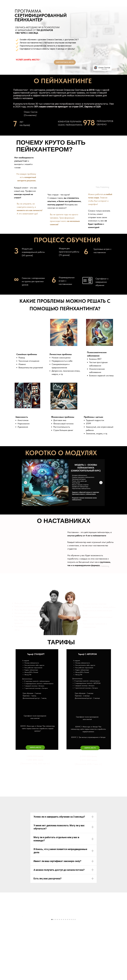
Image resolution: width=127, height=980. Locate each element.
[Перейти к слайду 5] (60, 967)
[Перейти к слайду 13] (75, 967)
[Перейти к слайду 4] (58, 967)
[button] (35, 747)
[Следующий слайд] (105, 940)
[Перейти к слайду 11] (71, 967)
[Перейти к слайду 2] (54, 967)
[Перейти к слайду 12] (73, 967)
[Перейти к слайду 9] (67, 967)
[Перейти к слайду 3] (56, 967)
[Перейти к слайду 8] (65, 967)
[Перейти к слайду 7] (63, 967)
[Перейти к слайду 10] (69, 967)
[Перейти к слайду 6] (62, 967)
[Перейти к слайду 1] (52, 967)
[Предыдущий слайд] (22, 940)
